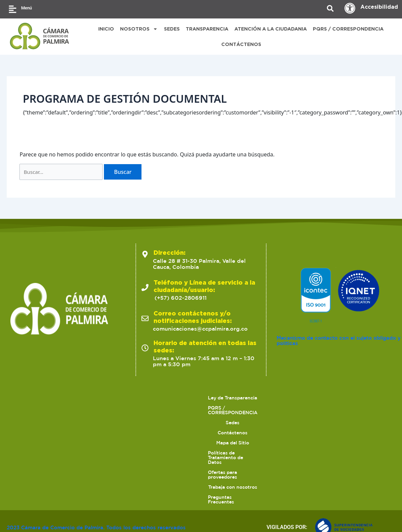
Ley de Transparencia (56, 480)
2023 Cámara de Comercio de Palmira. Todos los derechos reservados (87, 515)
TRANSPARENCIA (207, 29)
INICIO (106, 29)
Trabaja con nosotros (205, 490)
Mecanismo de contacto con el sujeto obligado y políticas (328, 422)
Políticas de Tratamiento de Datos (332, 480)
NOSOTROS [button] (139, 29)
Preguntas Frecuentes (269, 490)
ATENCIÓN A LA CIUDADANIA (271, 29)
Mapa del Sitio (263, 480)
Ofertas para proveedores (137, 490)
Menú (26, 8)
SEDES (172, 29)
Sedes (183, 480)
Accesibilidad (379, 7)
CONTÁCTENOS (241, 44)
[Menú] (13, 9)
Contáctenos (218, 480)
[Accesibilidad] (350, 8)
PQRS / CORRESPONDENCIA (348, 29)
